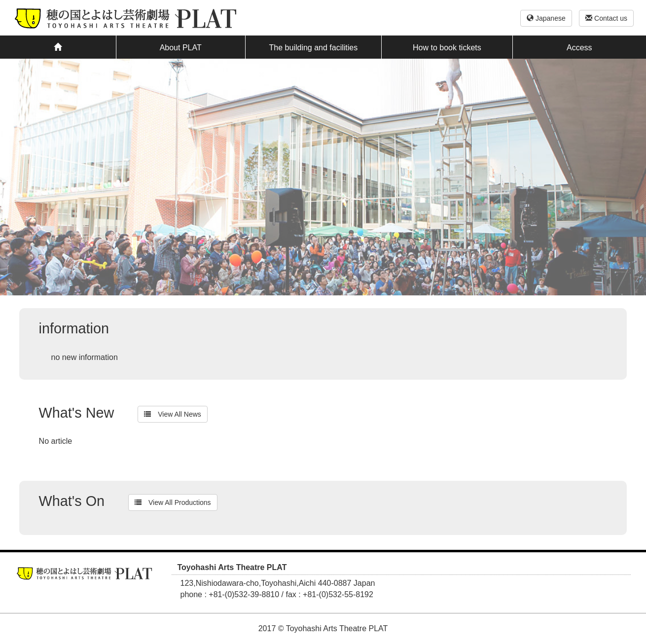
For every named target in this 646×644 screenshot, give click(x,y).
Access (579, 48)
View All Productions (173, 502)
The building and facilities (314, 48)
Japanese (546, 18)
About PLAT (181, 48)
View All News (173, 414)
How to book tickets (447, 48)
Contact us (606, 18)
